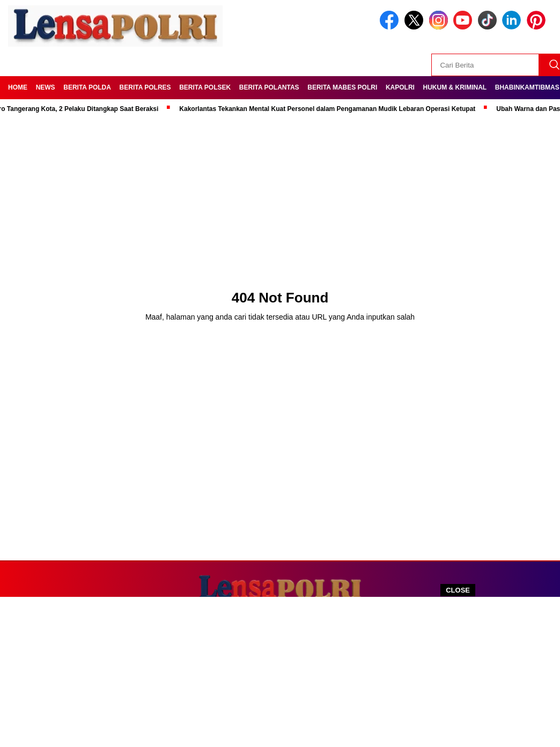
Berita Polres (145, 87)
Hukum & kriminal (455, 87)
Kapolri (400, 87)
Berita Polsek (205, 87)
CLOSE (458, 590)
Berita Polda (87, 87)
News (46, 87)
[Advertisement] (280, 672)
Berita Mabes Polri (342, 87)
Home (18, 87)
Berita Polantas (269, 87)
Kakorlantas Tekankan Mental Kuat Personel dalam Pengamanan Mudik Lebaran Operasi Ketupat (330, 109)
